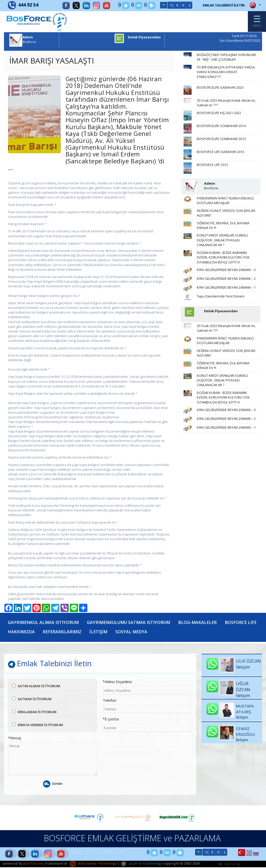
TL (165, 5)
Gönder (53, 785)
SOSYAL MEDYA (172, 632)
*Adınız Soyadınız (117, 683)
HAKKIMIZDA (61, 632)
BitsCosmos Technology (93, 864)
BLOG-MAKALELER (199, 623)
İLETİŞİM (139, 632)
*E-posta (111, 720)
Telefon (110, 701)
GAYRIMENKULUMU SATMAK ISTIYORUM (130, 623)
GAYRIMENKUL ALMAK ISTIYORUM (44, 623)
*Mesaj (15, 739)
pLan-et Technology (141, 864)
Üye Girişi (229, 865)
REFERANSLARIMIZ (102, 632)
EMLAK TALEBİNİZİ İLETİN (220, 5)
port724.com (33, 864)
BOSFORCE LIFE (24, 632)
